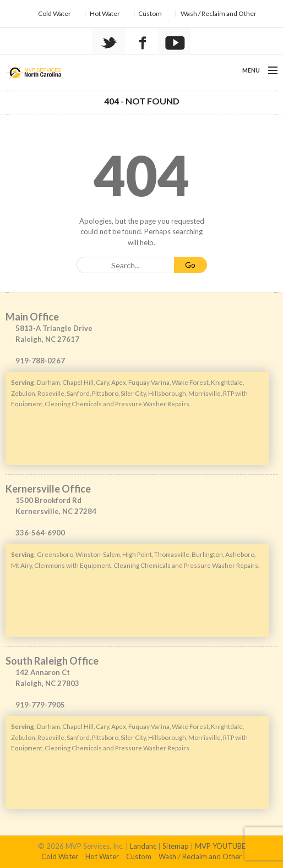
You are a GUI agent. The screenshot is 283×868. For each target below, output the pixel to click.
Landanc (143, 846)
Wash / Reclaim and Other (219, 13)
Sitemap (176, 846)
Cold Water (55, 13)
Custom (150, 13)
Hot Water (105, 13)
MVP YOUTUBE (220, 846)
